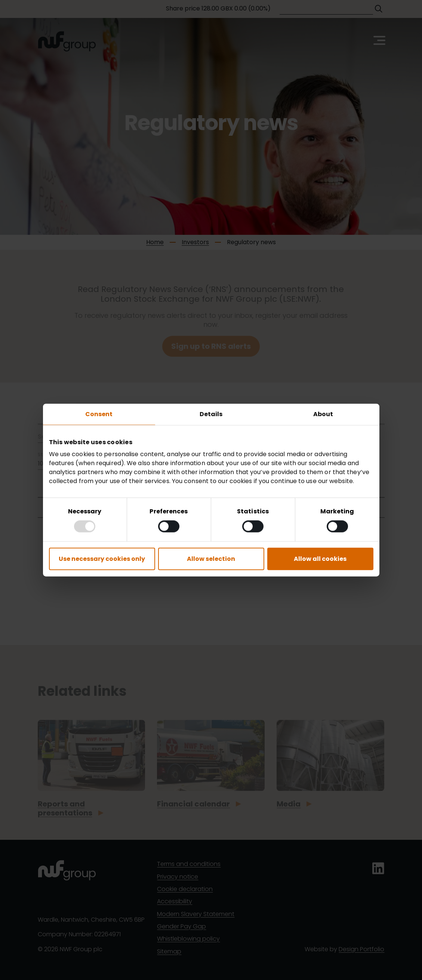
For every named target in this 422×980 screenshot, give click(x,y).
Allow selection (211, 559)
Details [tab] (211, 414)
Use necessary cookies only (102, 559)
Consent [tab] (99, 414)
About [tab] (323, 414)
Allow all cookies (320, 559)
